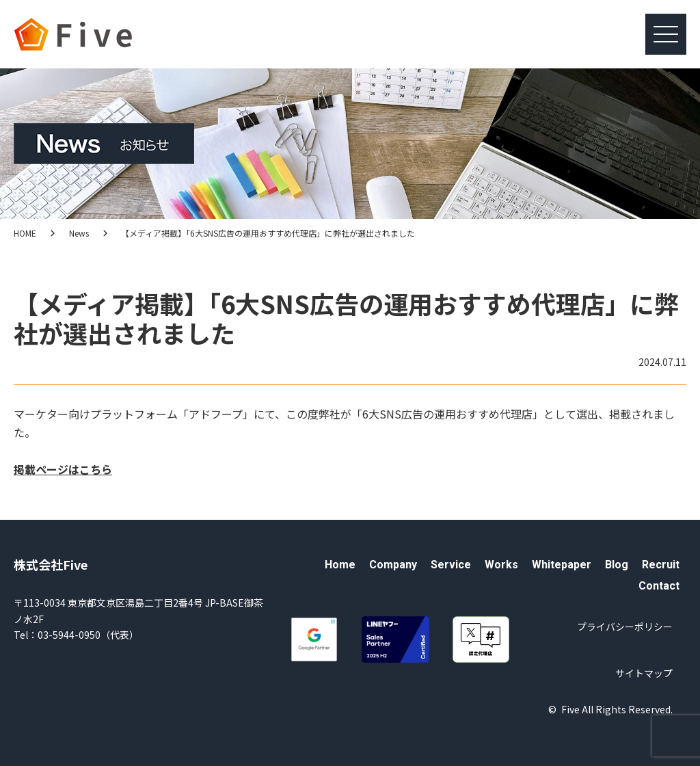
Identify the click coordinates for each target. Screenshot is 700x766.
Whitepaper (562, 565)
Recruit (661, 565)
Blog (617, 565)
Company (393, 565)
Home (340, 565)
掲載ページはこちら (63, 469)
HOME (25, 233)
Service (451, 565)
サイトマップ (644, 673)
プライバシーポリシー (625, 626)
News (79, 233)
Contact (659, 586)
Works (501, 565)
